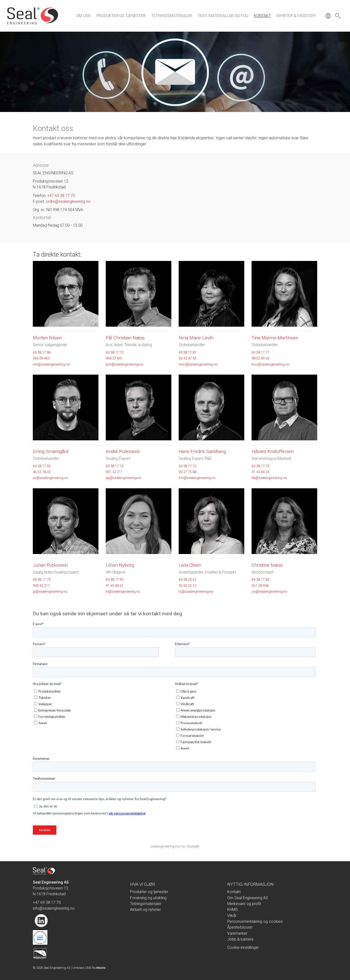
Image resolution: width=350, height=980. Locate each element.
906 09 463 (41, 358)
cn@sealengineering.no (269, 592)
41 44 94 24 (260, 472)
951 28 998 (260, 586)
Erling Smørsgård (51, 451)
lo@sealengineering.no (196, 592)
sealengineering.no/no (168, 846)
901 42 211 (114, 472)
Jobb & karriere (240, 939)
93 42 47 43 (188, 358)
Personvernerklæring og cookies (255, 921)
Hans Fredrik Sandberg (202, 451)
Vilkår (232, 916)
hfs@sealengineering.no (197, 478)
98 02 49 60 (260, 358)
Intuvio (101, 968)
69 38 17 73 (42, 580)
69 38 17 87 (188, 352)
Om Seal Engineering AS (248, 898)
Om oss (83, 16)
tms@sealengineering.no (271, 364)
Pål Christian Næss (125, 338)
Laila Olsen (190, 565)
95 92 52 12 (188, 586)
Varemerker (237, 933)
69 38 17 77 (260, 352)
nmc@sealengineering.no (198, 364)
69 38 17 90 (115, 580)
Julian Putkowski (50, 565)
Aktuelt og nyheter (145, 910)
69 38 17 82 (260, 580)
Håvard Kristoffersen (273, 451)
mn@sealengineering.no (51, 364)
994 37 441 (114, 358)
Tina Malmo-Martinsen (275, 338)
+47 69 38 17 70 (61, 196)
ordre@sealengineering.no (68, 201)
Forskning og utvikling (148, 898)
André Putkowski (123, 451)
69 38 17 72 (115, 352)
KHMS (232, 910)
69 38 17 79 (260, 466)
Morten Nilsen (47, 338)
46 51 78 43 (42, 472)
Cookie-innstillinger (243, 948)
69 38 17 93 (42, 466)
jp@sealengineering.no (50, 592)
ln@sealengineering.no (123, 592)
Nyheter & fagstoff (296, 16)
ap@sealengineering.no (124, 478)
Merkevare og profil (244, 904)
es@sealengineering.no (51, 478)
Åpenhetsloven (240, 927)
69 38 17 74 (115, 466)
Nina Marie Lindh (196, 338)
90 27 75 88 (188, 472)
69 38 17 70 (188, 466)
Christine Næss (267, 565)
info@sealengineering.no (54, 908)
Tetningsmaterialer (172, 16)
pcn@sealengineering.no (125, 364)
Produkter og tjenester (121, 16)
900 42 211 (41, 586)
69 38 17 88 (42, 352)
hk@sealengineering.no (269, 478)
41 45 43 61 (115, 586)
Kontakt (262, 16)
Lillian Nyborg (120, 565)
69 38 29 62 (188, 580)
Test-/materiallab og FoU (223, 16)
